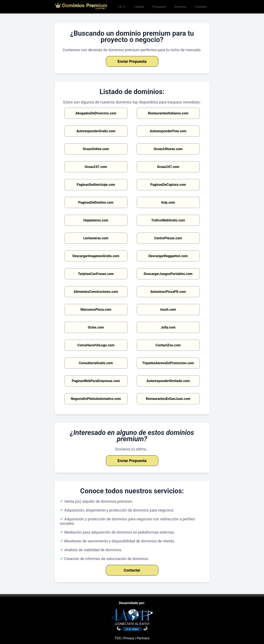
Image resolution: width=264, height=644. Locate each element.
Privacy (129, 638)
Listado (139, 7)
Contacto (201, 7)
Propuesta (159, 7)
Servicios (180, 7)
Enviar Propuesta (132, 61)
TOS (118, 638)
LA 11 (122, 7)
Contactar (132, 570)
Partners (143, 638)
